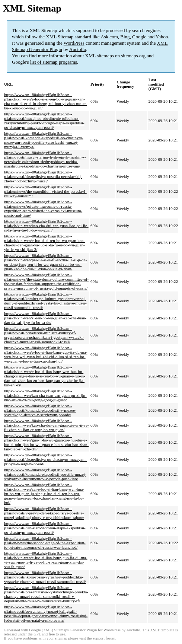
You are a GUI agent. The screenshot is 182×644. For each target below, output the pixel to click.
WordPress (74, 43)
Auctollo (78, 49)
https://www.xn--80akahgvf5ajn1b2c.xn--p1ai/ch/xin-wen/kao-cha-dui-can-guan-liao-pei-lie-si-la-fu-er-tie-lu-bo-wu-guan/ (46, 226)
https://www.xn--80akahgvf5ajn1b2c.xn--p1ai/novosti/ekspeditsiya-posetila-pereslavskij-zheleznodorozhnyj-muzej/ (43, 176)
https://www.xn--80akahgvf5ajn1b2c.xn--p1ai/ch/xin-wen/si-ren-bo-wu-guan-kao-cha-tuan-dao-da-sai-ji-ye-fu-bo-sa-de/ (45, 318)
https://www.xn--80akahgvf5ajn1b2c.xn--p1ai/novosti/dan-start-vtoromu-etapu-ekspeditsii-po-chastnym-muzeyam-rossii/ (45, 528)
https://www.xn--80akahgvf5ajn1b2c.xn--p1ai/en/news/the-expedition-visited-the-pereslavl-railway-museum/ (45, 191)
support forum (104, 638)
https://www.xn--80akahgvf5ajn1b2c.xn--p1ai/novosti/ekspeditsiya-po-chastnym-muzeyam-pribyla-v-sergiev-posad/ (45, 459)
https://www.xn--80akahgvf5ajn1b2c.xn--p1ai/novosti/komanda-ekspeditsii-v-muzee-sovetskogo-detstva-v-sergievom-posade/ (40, 410)
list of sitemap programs (54, 62)
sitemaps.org (133, 56)
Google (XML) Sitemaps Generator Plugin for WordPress (75, 630)
